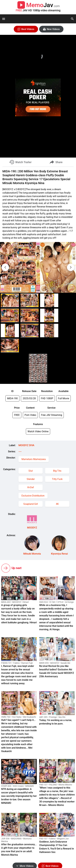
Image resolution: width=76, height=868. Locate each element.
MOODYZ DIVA (26, 445)
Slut (31, 471)
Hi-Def (31, 487)
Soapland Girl (31, 504)
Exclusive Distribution (33, 496)
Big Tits (57, 471)
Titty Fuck (57, 479)
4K (57, 504)
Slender (31, 479)
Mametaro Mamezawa (34, 459)
